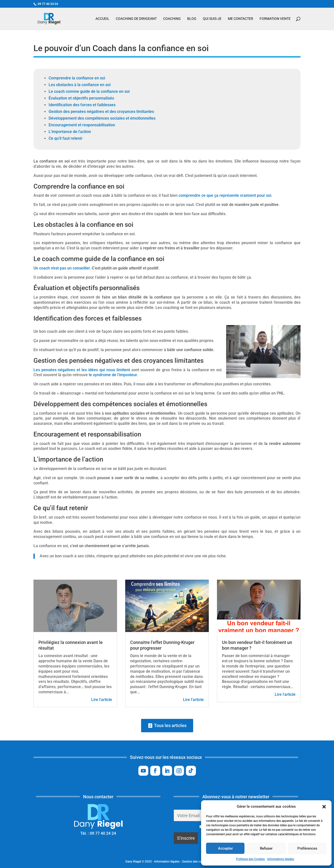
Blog (192, 19)
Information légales (167, 862)
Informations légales (281, 859)
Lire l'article (102, 700)
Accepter (225, 848)
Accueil (102, 19)
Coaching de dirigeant (136, 19)
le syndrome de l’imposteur (113, 375)
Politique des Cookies (250, 859)
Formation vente (275, 19)
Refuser (266, 848)
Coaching (172, 19)
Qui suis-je (212, 19)
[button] (324, 807)
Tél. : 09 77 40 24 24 (98, 833)
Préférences (307, 848)
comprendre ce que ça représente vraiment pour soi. (225, 195)
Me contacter (241, 19)
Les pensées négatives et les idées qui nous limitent (82, 370)
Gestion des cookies (195, 862)
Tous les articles (170, 725)
